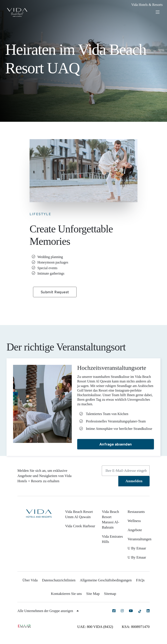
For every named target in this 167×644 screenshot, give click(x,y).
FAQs (140, 580)
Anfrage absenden (116, 444)
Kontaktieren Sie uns (66, 594)
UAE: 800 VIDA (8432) (95, 627)
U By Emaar (137, 548)
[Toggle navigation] (159, 12)
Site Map (93, 594)
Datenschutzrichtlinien (59, 580)
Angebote (135, 530)
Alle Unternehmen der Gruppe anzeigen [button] (48, 611)
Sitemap (110, 594)
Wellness (134, 521)
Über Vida (30, 580)
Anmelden (134, 481)
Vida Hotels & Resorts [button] (147, 5)
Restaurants (136, 512)
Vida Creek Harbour (80, 526)
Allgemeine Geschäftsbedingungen (106, 580)
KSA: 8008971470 (136, 627)
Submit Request (55, 292)
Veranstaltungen (140, 539)
